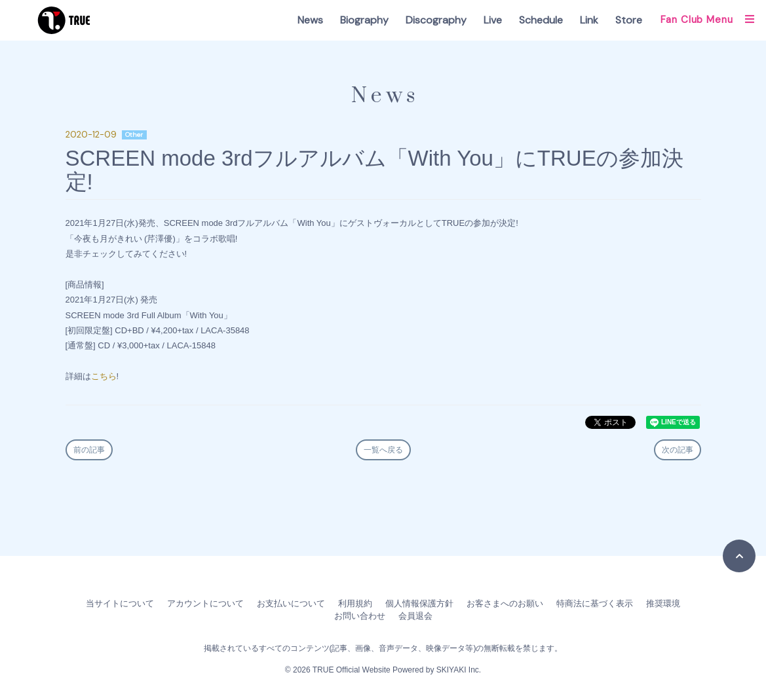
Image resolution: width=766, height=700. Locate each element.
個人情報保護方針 (419, 603)
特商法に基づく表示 (595, 603)
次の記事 (678, 450)
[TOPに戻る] (739, 556)
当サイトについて (120, 603)
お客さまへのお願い (505, 603)
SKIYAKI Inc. (459, 670)
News (310, 20)
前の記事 (89, 450)
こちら (104, 376)
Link (589, 20)
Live (493, 20)
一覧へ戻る (383, 450)
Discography (436, 20)
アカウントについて (205, 603)
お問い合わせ (360, 616)
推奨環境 (663, 603)
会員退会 (415, 616)
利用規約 (355, 603)
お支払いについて (291, 603)
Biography (364, 20)
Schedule (541, 20)
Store (629, 20)
